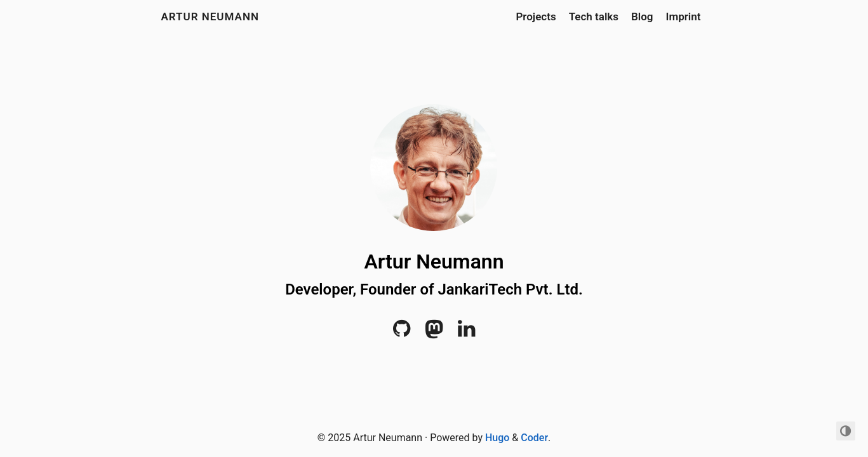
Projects (536, 17)
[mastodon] (434, 332)
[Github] (402, 332)
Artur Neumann (210, 17)
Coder (534, 438)
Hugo (497, 438)
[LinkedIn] (466, 332)
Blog (642, 17)
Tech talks (594, 17)
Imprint (684, 17)
